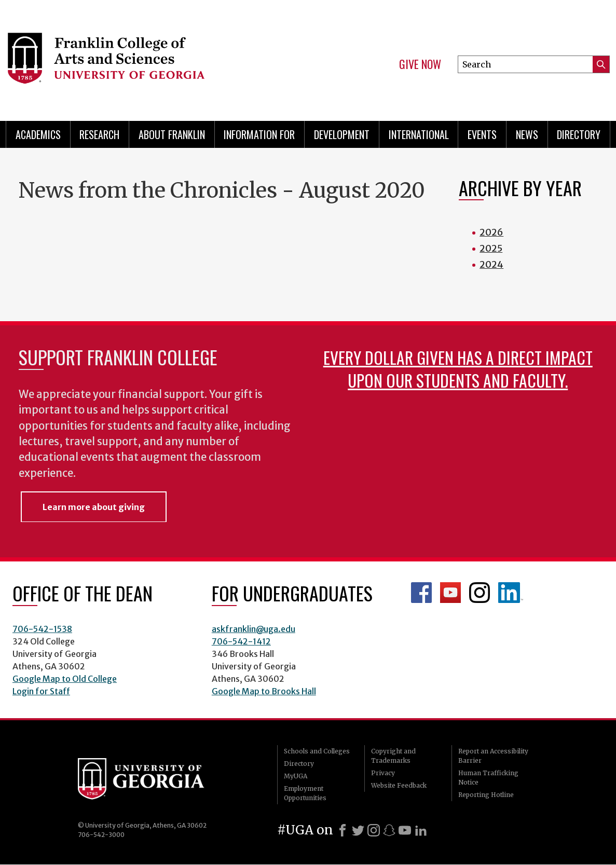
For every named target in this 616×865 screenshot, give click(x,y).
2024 (491, 264)
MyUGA (296, 776)
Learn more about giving (94, 507)
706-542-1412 (241, 641)
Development (342, 134)
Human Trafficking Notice (488, 778)
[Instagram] (374, 830)
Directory (579, 134)
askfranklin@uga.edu (254, 629)
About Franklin (172, 134)
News (527, 134)
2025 (491, 248)
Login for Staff (41, 691)
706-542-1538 (42, 629)
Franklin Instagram (480, 593)
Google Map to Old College (65, 679)
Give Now (420, 64)
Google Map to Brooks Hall (264, 691)
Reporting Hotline (486, 795)
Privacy (383, 773)
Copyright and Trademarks (393, 756)
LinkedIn (511, 593)
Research (99, 134)
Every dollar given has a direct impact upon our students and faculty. (458, 369)
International (419, 134)
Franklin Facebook (421, 593)
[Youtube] (405, 830)
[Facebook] (343, 830)
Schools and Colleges (317, 751)
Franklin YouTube (450, 593)
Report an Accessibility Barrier (493, 756)
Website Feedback (399, 785)
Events (482, 134)
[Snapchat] (389, 830)
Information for (259, 134)
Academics (38, 134)
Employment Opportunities (305, 793)
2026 (491, 232)
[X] (358, 830)
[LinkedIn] (421, 830)
